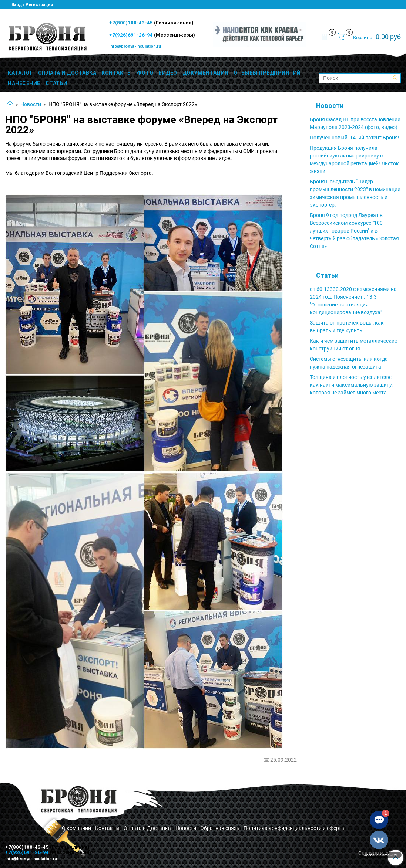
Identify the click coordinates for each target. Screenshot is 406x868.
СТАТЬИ (56, 83)
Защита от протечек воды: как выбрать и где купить (347, 327)
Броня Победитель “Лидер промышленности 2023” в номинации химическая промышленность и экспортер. (355, 193)
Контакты (107, 828)
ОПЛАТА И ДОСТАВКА (67, 73)
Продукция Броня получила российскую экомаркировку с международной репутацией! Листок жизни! (354, 160)
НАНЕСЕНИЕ (24, 83)
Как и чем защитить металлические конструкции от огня (353, 345)
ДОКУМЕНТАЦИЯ (205, 73)
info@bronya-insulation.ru (135, 46)
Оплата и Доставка (147, 828)
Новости (31, 104)
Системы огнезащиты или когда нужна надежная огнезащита (349, 363)
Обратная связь (220, 828)
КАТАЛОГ (20, 73)
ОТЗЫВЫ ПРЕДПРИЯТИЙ (267, 73)
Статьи (327, 275)
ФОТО (145, 73)
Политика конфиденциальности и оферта (294, 828)
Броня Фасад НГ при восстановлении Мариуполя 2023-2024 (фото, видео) (355, 123)
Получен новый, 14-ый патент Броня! (355, 138)
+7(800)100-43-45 (132, 23)
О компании (76, 828)
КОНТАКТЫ (117, 73)
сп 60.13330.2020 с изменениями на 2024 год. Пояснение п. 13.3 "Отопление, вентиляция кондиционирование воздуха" (353, 301)
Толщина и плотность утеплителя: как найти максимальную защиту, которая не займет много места (351, 385)
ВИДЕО (168, 73)
